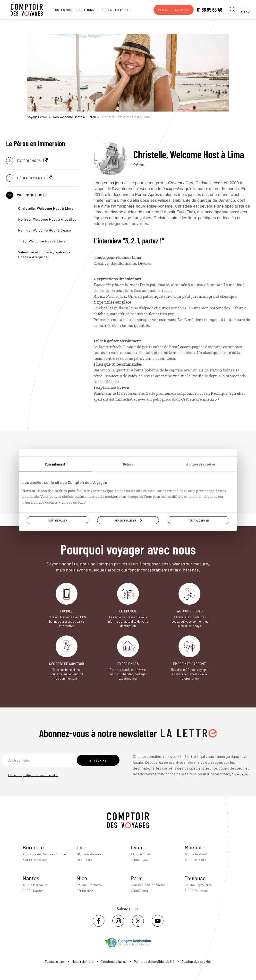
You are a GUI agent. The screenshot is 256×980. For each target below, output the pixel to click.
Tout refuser (58, 520)
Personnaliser (128, 520)
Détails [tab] (128, 464)
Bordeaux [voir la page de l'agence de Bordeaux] (34, 847)
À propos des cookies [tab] (201, 464)
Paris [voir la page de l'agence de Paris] (137, 878)
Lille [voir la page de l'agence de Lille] (81, 847)
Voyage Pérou (39, 117)
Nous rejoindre (83, 961)
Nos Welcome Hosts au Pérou (76, 117)
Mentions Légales (114, 961)
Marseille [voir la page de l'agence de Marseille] (195, 847)
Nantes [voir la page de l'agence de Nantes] (31, 878)
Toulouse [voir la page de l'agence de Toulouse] (195, 878)
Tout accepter (198, 520)
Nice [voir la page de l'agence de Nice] (82, 878)
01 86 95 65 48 (205, 10)
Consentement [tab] (55, 464)
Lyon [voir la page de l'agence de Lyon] (136, 847)
